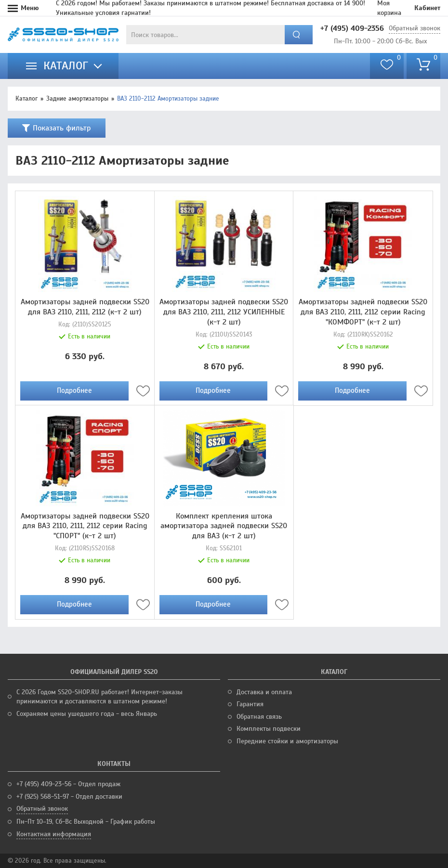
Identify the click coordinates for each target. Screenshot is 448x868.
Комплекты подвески (269, 729)
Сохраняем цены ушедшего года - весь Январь (87, 714)
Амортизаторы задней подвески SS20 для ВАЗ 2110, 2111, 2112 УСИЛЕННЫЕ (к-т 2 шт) (224, 312)
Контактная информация (54, 834)
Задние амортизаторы (77, 99)
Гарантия (250, 704)
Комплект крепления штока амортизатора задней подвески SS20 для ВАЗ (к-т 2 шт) (224, 526)
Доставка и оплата (264, 692)
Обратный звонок (415, 28)
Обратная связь (259, 717)
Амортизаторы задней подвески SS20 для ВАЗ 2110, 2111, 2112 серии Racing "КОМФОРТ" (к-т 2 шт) (363, 312)
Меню (30, 8)
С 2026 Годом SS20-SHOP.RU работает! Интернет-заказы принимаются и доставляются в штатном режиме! (99, 697)
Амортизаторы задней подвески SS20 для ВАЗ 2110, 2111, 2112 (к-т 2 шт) (85, 307)
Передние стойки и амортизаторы (287, 741)
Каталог (26, 99)
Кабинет (427, 8)
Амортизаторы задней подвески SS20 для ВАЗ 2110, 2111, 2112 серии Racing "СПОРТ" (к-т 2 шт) (85, 526)
